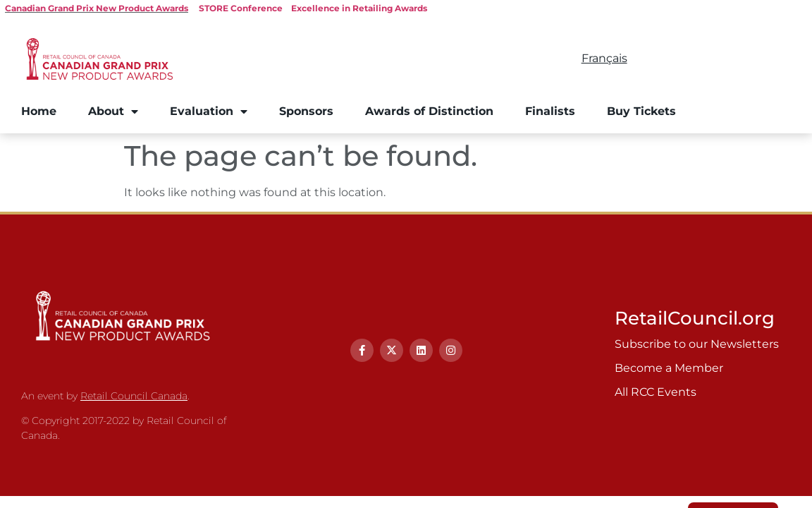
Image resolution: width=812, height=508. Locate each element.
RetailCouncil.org (695, 318)
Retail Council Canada (134, 396)
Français (604, 58)
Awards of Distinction (429, 111)
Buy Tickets (641, 111)
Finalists (550, 111)
